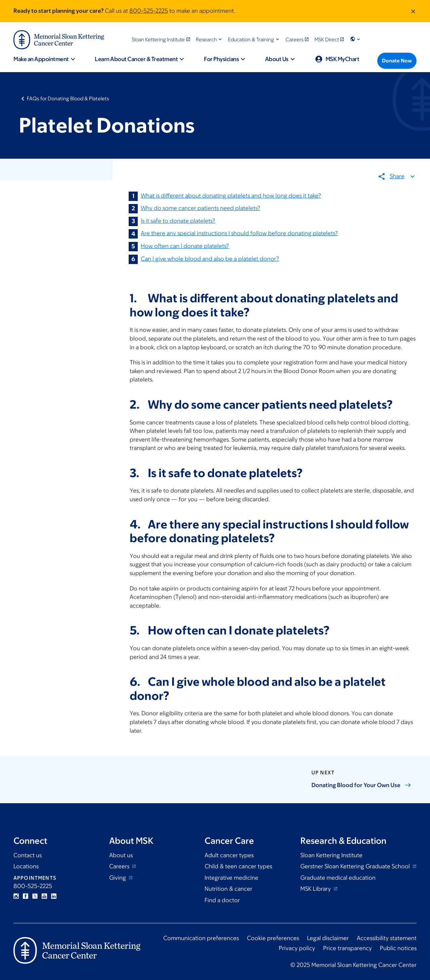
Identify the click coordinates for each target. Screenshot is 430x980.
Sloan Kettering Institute (331, 855)
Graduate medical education (338, 878)
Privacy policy (297, 948)
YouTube (44, 896)
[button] (209, 39)
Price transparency (348, 948)
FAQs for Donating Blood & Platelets (68, 98)
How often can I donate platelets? (185, 246)
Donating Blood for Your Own (361, 785)
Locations (26, 866)
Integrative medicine (231, 878)
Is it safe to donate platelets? (178, 221)
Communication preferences (201, 938)
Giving (118, 878)
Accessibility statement (387, 938)
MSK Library (316, 889)
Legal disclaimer (328, 938)
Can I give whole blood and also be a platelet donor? (210, 259)
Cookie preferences (273, 938)
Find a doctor (222, 900)
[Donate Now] (397, 61)
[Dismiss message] (413, 11)
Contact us (28, 855)
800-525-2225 (149, 11)
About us (121, 855)
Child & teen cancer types (238, 866)
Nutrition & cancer (228, 889)
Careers (120, 866)
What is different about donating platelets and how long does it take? (231, 196)
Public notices (398, 948)
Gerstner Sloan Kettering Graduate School (356, 866)
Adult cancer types (229, 855)
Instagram (16, 896)
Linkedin (54, 896)
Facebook (26, 896)
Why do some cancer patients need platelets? (201, 208)
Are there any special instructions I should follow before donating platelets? (239, 234)
